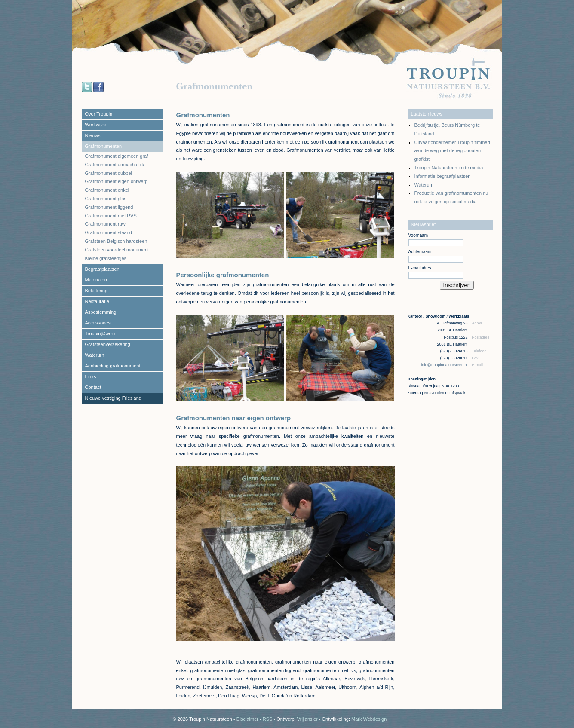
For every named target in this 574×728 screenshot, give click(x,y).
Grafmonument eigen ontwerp (117, 181)
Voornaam (418, 235)
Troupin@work (100, 333)
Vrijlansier (307, 719)
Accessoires (98, 323)
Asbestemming (101, 312)
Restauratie (97, 301)
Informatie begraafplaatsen (443, 176)
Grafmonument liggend (109, 207)
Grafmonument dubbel (109, 173)
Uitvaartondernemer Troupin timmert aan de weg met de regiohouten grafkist (453, 151)
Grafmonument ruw (105, 224)
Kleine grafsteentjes (106, 258)
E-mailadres (420, 268)
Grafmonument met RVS (111, 216)
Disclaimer (247, 719)
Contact (93, 387)
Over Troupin (99, 114)
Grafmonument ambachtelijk (115, 165)
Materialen (96, 280)
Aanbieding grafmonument (113, 366)
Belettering (97, 291)
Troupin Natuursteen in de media (449, 168)
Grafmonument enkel (107, 190)
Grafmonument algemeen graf (117, 156)
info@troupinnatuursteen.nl (445, 365)
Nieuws (93, 135)
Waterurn (95, 355)
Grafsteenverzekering (108, 344)
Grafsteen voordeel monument (117, 250)
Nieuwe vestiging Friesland (113, 398)
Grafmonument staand (109, 232)
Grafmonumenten (104, 146)
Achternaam (420, 252)
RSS (268, 719)
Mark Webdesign (369, 719)
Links (91, 376)
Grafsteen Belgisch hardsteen (116, 241)
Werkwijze (96, 125)
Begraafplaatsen (102, 269)
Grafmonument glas (106, 199)
